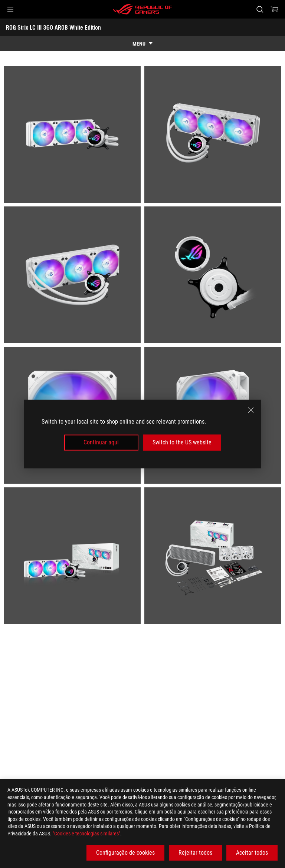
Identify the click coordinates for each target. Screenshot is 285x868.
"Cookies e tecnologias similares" (86, 834)
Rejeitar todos (195, 853)
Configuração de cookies (125, 853)
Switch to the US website (182, 442)
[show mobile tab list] (142, 44)
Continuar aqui (101, 442)
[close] (251, 410)
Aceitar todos (252, 853)
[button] (10, 9)
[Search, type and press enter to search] (260, 9)
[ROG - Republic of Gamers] (142, 9)
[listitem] (72, 134)
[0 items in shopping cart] (275, 9)
